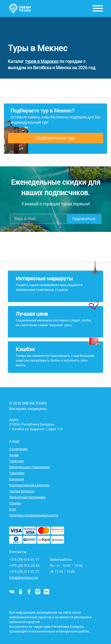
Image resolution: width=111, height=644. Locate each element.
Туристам (16, 461)
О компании (18, 449)
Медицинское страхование (29, 467)
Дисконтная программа (27, 497)
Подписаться (84, 219)
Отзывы (15, 503)
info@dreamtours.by (24, 577)
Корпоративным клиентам (29, 485)
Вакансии (17, 479)
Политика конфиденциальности (34, 515)
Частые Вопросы (22, 491)
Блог (13, 509)
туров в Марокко (42, 61)
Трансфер (17, 473)
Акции (14, 455)
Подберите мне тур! (55, 138)
